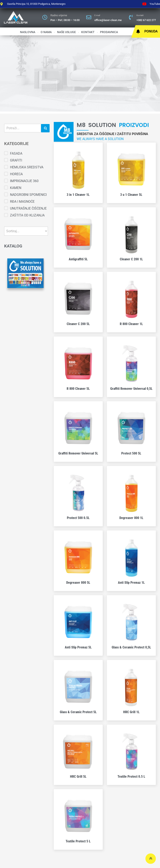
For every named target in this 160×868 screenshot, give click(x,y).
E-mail (97, 15)
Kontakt (140, 15)
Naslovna (28, 32)
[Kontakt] (131, 17)
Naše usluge (66, 32)
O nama (46, 32)
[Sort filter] (26, 231)
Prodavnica (109, 32)
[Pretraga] (23, 128)
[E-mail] (89, 17)
